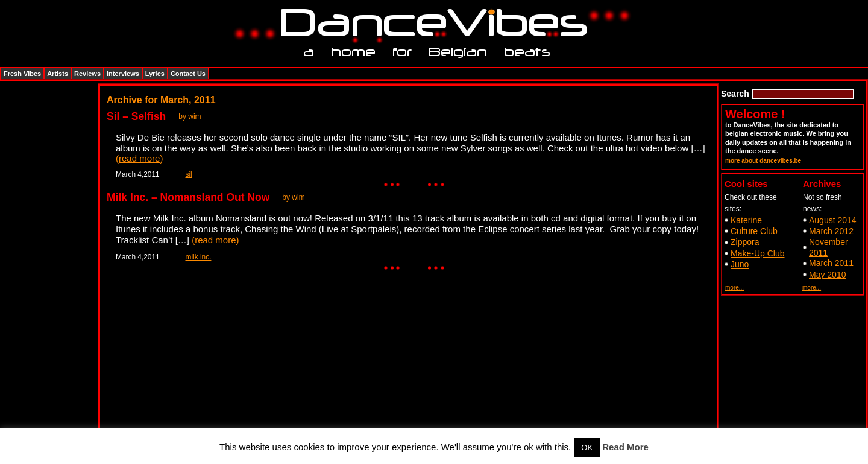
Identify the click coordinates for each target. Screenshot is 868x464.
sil (189, 174)
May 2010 (827, 275)
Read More (625, 447)
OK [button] (587, 447)
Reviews (87, 74)
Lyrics (155, 74)
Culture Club (754, 231)
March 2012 (831, 231)
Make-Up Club (757, 253)
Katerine (746, 220)
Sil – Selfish (136, 116)
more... (734, 288)
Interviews (123, 74)
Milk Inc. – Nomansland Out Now (188, 197)
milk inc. (199, 257)
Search (735, 94)
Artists (58, 74)
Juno (740, 264)
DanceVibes (429, 23)
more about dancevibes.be (763, 161)
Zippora (745, 242)
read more (139, 158)
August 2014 (833, 220)
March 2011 (831, 263)
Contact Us (188, 74)
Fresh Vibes (22, 74)
